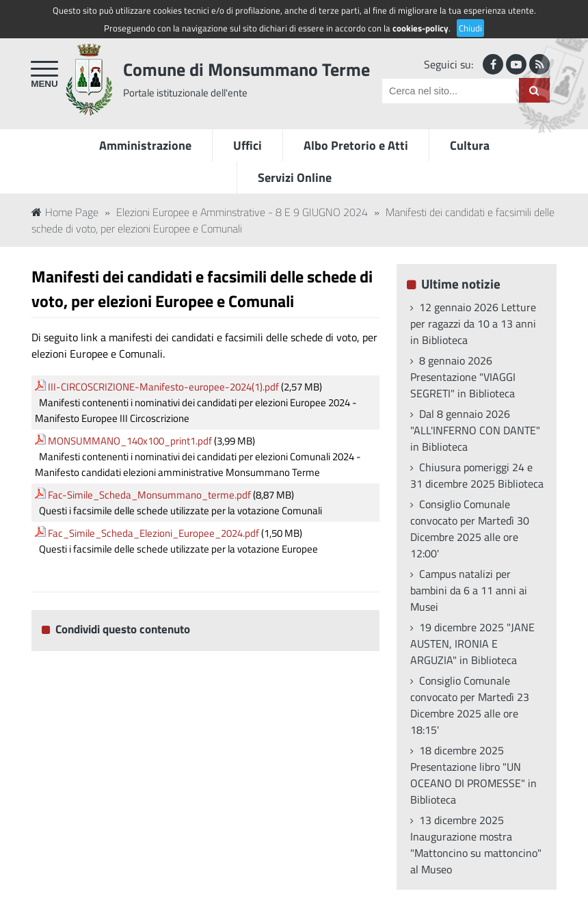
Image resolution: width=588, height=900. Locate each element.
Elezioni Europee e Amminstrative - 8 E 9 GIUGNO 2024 (242, 212)
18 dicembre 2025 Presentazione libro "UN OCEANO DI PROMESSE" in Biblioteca (473, 775)
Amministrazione (145, 145)
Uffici (248, 145)
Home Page (65, 212)
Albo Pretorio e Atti (356, 145)
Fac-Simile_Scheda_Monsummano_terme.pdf (149, 495)
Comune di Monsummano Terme (246, 69)
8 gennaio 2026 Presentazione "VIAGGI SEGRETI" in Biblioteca (463, 377)
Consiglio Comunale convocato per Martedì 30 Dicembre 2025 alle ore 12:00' (470, 529)
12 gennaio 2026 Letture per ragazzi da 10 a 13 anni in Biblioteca (473, 323)
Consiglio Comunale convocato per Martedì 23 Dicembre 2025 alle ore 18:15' (470, 705)
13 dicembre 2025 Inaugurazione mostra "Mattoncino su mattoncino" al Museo (476, 845)
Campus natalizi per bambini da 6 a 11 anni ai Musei (469, 590)
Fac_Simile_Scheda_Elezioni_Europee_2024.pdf (153, 533)
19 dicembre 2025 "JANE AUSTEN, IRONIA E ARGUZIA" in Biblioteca (472, 644)
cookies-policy (420, 28)
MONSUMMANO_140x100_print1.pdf (130, 441)
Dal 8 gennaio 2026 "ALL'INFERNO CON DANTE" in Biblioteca (475, 430)
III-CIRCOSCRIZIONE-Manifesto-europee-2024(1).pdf (163, 387)
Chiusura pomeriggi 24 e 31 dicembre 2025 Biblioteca (477, 475)
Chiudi (470, 28)
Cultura (470, 145)
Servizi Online (295, 177)
